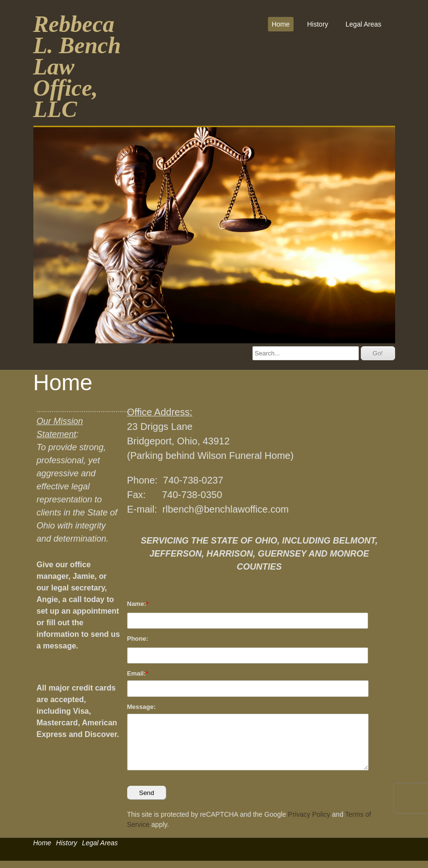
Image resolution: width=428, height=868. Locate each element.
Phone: (138, 639)
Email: (137, 673)
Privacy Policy (309, 814)
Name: (137, 604)
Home (281, 24)
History (318, 24)
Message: (141, 707)
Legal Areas (364, 24)
